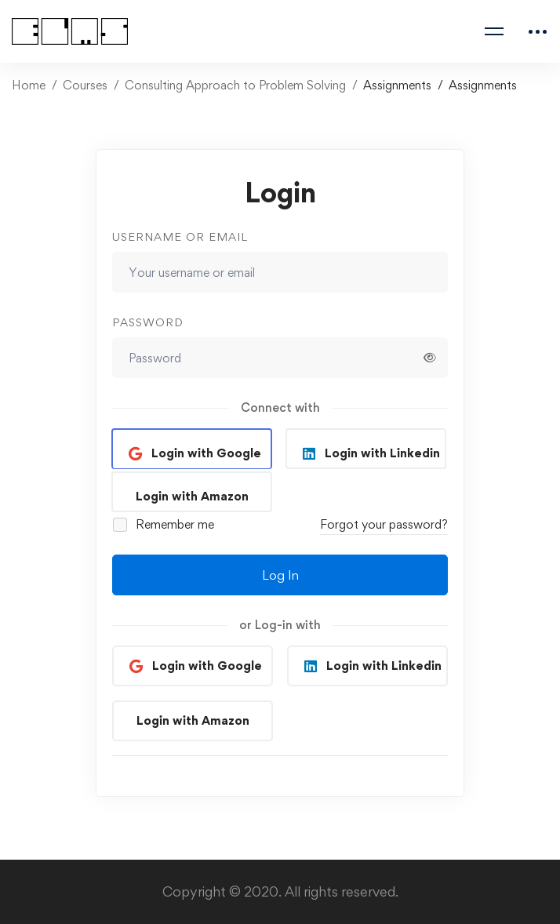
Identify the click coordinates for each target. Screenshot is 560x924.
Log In (280, 575)
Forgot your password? (384, 524)
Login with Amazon (192, 496)
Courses (85, 85)
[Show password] (430, 358)
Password (148, 322)
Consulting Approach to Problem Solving (235, 85)
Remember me (164, 524)
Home (29, 85)
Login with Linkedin (381, 453)
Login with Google (205, 453)
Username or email (180, 236)
